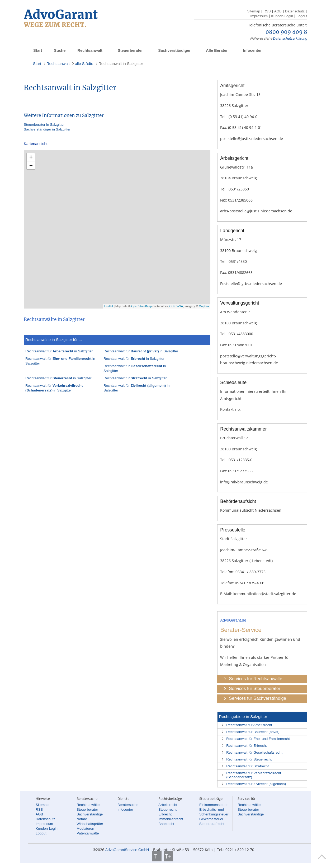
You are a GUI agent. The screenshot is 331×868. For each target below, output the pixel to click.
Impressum (259, 16)
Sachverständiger (174, 50)
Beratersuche (128, 805)
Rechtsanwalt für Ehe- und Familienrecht (258, 739)
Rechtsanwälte (88, 805)
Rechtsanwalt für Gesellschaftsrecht (254, 752)
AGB (278, 11)
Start (38, 50)
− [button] (31, 165)
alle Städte (84, 64)
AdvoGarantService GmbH (127, 850)
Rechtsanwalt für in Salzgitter (59, 351)
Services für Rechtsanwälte (256, 679)
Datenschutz (295, 11)
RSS (267, 11)
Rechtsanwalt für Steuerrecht (249, 759)
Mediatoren (85, 829)
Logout (302, 16)
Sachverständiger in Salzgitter (47, 129)
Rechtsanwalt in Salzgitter (121, 64)
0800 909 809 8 (286, 32)
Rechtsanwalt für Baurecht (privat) (253, 732)
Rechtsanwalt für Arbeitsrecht (249, 725)
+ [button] (31, 157)
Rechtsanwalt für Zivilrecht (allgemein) (256, 784)
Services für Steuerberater (254, 689)
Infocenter (252, 50)
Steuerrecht (167, 809)
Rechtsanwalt (90, 50)
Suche (60, 50)
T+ (168, 856)
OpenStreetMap (141, 306)
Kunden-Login (282, 16)
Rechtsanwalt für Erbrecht (246, 746)
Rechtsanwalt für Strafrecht (247, 766)
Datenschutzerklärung (290, 38)
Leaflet (109, 306)
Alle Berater (217, 50)
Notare (82, 819)
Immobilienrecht (171, 819)
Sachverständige (90, 814)
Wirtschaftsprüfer (90, 824)
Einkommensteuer (213, 805)
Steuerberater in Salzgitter (44, 125)
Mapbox (204, 306)
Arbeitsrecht (168, 805)
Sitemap (254, 11)
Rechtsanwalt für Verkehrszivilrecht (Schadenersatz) (254, 775)
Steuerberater (130, 50)
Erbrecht (165, 814)
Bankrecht (166, 824)
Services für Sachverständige (257, 698)
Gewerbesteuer (211, 819)
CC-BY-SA (176, 306)
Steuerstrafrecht (212, 824)
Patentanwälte (88, 833)
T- (157, 856)
